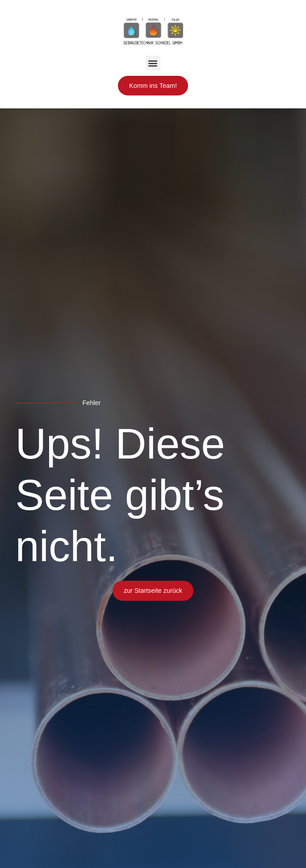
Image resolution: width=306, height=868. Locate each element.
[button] (153, 63)
